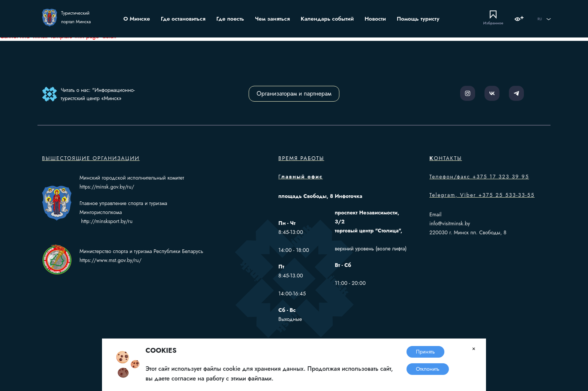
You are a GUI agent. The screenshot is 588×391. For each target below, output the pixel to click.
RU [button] (544, 19)
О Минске (137, 19)
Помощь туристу (418, 19)
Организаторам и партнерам (294, 94)
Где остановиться (183, 19)
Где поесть (230, 19)
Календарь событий (327, 19)
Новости (375, 19)
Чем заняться (272, 19)
